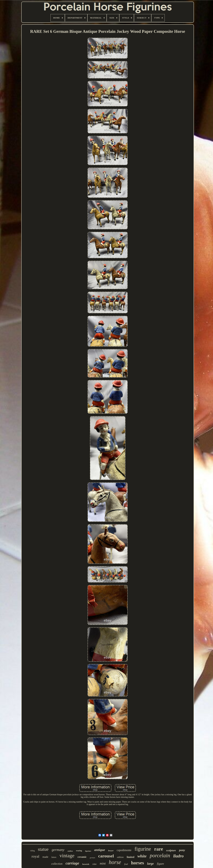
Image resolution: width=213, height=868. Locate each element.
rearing (79, 851)
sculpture (171, 850)
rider (95, 864)
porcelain (160, 855)
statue (43, 849)
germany (58, 850)
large (150, 864)
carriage (72, 863)
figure (161, 864)
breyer (111, 851)
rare (159, 849)
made (45, 857)
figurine (143, 849)
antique (100, 850)
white (142, 856)
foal (126, 864)
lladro (178, 856)
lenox (54, 857)
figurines (88, 851)
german (92, 858)
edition (120, 857)
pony (182, 850)
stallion (70, 851)
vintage (67, 856)
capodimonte (124, 850)
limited (130, 857)
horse (115, 862)
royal (35, 856)
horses (138, 863)
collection (57, 864)
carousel (106, 856)
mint (103, 863)
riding (32, 851)
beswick (86, 864)
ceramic (82, 857)
